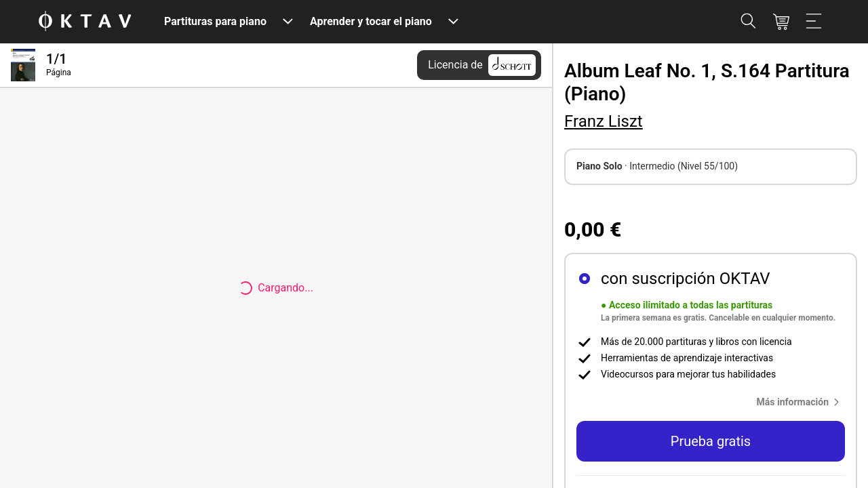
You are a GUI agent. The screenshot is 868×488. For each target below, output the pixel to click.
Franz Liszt (604, 121)
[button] (801, 402)
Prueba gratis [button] (711, 441)
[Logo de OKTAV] (85, 22)
